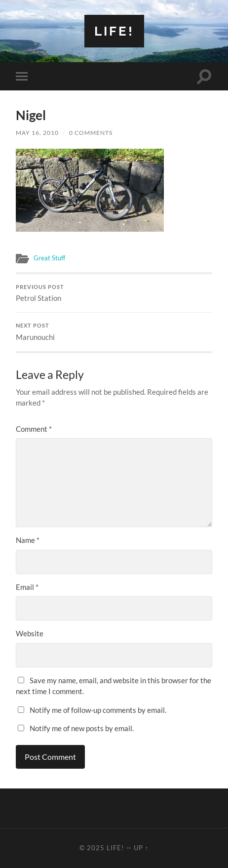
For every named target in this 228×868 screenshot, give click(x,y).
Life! (114, 31)
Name (28, 540)
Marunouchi (114, 332)
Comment (34, 429)
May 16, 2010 (37, 133)
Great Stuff (49, 258)
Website (30, 633)
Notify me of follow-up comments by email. (98, 710)
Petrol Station (114, 293)
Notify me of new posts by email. (82, 728)
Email (27, 587)
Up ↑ (141, 848)
